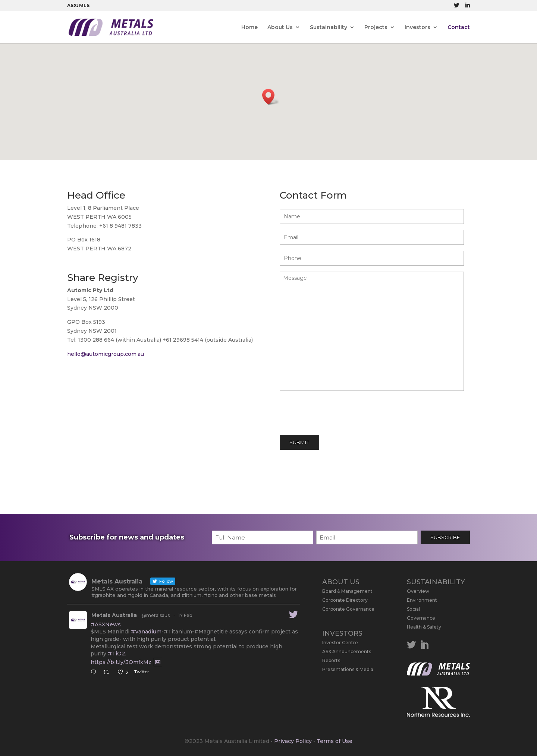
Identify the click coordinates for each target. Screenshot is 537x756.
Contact (459, 28)
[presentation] (336, 414)
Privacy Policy (293, 741)
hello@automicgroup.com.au (106, 354)
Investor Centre (340, 643)
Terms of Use (335, 741)
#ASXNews (106, 624)
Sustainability (329, 28)
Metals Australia (114, 615)
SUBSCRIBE (445, 537)
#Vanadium (146, 632)
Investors (417, 28)
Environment (422, 600)
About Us (280, 28)
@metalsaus (156, 615)
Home (249, 28)
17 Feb (185, 615)
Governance (421, 618)
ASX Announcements (347, 651)
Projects (376, 28)
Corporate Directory (345, 600)
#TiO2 (116, 654)
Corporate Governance (348, 609)
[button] (271, 97)
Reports (331, 660)
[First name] (263, 537)
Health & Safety (424, 627)
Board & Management (347, 591)
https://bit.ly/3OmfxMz (121, 662)
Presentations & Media (348, 669)
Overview (418, 591)
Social (413, 609)
